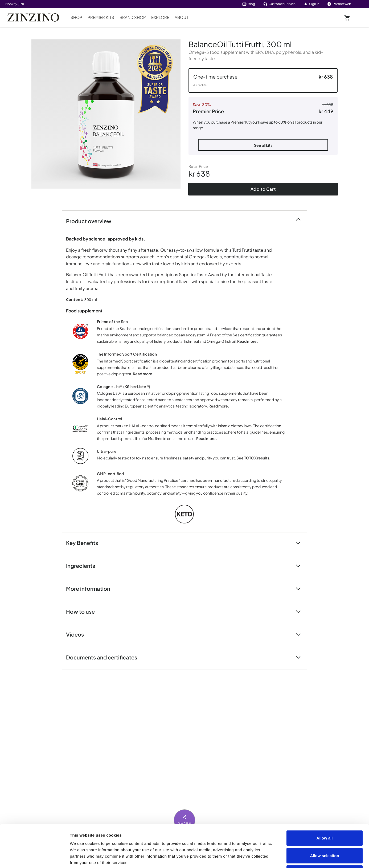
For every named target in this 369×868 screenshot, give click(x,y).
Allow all (325, 798)
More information (91, 588)
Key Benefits (85, 542)
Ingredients (84, 565)
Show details (301, 857)
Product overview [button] (92, 221)
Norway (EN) (15, 4)
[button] (263, 80)
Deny (325, 833)
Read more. (248, 341)
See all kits (263, 145)
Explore (160, 17)
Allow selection (324, 816)
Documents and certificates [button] (105, 657)
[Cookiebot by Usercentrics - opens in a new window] (34, 858)
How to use (84, 611)
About (182, 17)
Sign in (311, 4)
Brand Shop (133, 17)
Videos (78, 634)
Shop (76, 17)
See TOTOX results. (253, 458)
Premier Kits (101, 17)
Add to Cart (263, 189)
